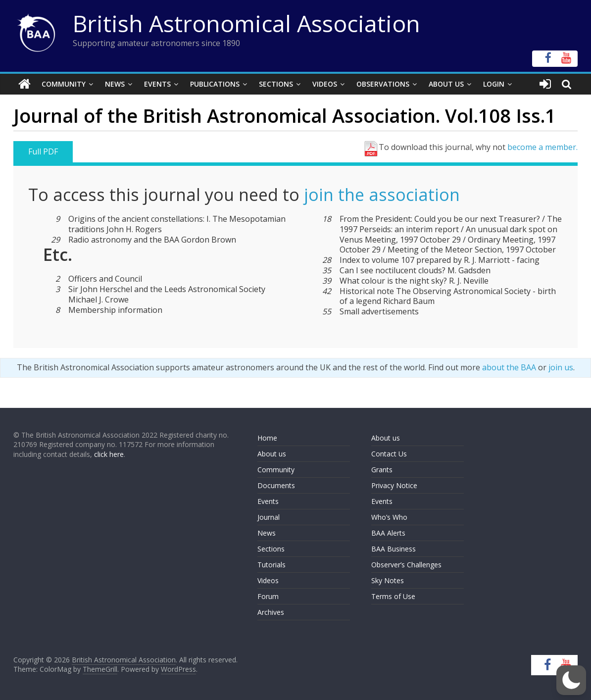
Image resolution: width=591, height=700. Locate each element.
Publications (215, 84)
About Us (446, 84)
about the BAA (509, 367)
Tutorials (271, 565)
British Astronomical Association (246, 23)
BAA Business (394, 549)
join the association (382, 195)
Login (494, 84)
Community (64, 84)
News (115, 84)
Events (157, 84)
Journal (269, 517)
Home (267, 438)
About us (272, 454)
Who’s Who (389, 517)
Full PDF (43, 151)
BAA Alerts (388, 533)
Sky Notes (388, 580)
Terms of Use (393, 596)
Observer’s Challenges (406, 565)
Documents (276, 485)
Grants (382, 470)
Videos (325, 84)
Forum (268, 596)
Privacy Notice (394, 485)
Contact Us (389, 454)
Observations (383, 84)
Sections (276, 84)
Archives (271, 612)
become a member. (542, 147)
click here (109, 454)
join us (561, 367)
